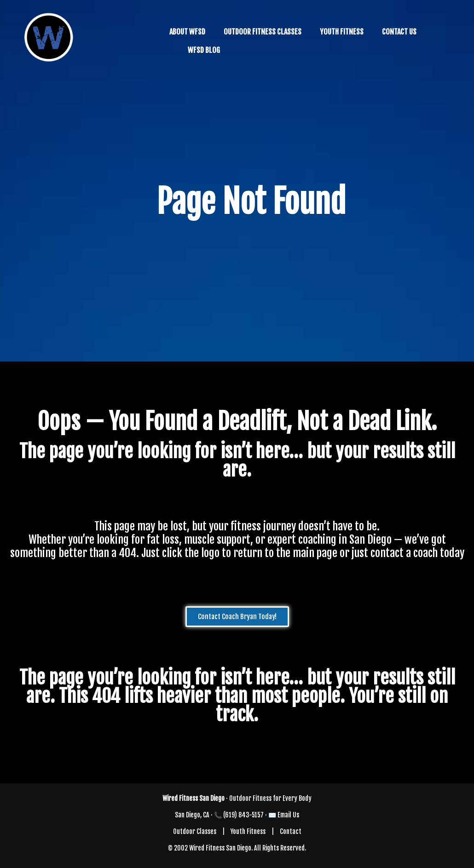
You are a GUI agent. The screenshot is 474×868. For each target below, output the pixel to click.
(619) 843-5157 (243, 815)
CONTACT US (399, 32)
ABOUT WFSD (187, 32)
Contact (291, 831)
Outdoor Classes (195, 831)
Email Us (288, 815)
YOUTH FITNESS (342, 32)
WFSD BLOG (204, 50)
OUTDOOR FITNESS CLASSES (263, 32)
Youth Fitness (248, 831)
